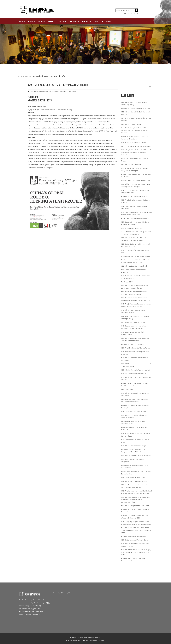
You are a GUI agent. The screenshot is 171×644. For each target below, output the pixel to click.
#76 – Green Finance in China (131, 124)
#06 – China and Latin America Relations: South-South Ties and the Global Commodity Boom (136, 530)
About (22, 21)
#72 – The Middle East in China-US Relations (136, 146)
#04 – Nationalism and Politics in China (134, 540)
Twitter (85, 640)
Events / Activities (36, 21)
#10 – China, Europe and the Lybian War (135, 506)
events (25, 76)
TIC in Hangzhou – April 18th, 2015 (133, 322)
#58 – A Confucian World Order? (132, 228)
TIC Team (63, 21)
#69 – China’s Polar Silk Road (131, 165)
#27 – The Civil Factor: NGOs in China (134, 411)
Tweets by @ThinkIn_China (62, 593)
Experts (52, 21)
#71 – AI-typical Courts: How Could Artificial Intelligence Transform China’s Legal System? (136, 152)
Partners (86, 21)
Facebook (93, 640)
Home (20, 76)
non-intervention (62, 91)
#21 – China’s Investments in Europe (134, 446)
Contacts (98, 21)
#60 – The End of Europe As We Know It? (135, 218)
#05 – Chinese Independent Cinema (133, 536)
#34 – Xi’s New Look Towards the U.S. (134, 374)
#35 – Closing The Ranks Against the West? (136, 370)
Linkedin (102, 640)
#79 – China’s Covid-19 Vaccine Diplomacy (135, 108)
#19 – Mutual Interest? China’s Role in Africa (136, 456)
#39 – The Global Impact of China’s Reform (136, 348)
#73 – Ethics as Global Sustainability (133, 143)
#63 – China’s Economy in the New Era (134, 196)
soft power (72, 91)
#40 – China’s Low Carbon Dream (132, 344)
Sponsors (74, 21)
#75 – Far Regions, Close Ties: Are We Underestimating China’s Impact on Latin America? (135, 130)
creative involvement (41, 91)
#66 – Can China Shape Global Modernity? (135, 180)
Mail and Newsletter (73, 640)
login (109, 21)
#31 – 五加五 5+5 (127, 389)
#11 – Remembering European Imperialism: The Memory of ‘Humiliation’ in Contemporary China (136, 500)
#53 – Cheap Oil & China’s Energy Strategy (135, 256)
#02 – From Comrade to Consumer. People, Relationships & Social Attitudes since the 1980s (136, 552)
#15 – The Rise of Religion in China (133, 478)
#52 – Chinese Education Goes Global (134, 266)
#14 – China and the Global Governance (135, 481)
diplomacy (52, 91)
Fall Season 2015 (127, 282)
